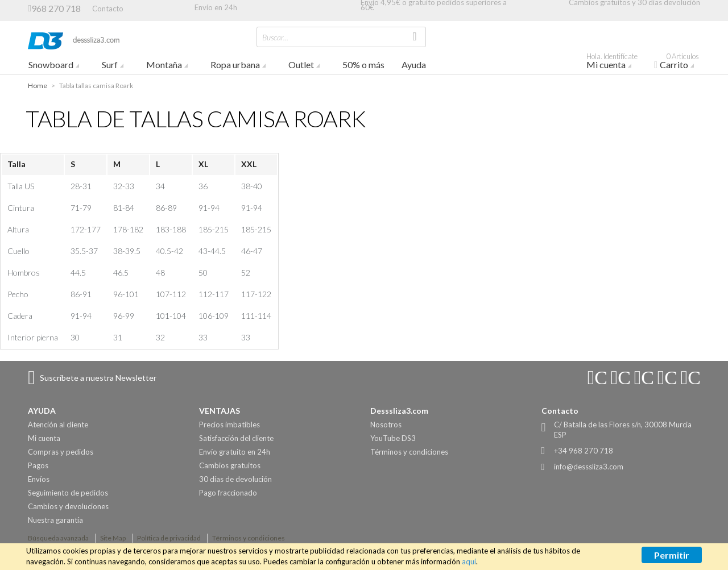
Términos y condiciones (409, 452)
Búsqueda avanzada (58, 538)
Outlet (301, 65)
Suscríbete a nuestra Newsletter (98, 378)
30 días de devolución (235, 479)
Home (38, 86)
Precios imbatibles (229, 425)
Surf (110, 65)
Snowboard (51, 65)
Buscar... (275, 37)
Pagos (38, 465)
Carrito (681, 63)
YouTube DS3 (393, 438)
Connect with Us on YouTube (621, 378)
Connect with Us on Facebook (644, 378)
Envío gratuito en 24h (235, 452)
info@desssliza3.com (589, 467)
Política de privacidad (169, 538)
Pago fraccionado (228, 493)
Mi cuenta (616, 62)
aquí (469, 561)
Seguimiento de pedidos (68, 493)
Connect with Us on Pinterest (690, 378)
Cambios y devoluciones (68, 506)
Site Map (113, 538)
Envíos (39, 479)
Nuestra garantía (55, 520)
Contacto (108, 8)
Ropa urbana (235, 65)
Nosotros (386, 425)
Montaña (164, 65)
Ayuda (414, 65)
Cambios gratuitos (230, 465)
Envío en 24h (216, 7)
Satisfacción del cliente (236, 438)
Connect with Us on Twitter (667, 378)
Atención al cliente (58, 425)
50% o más (363, 65)
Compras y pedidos (61, 452)
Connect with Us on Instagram (597, 378)
